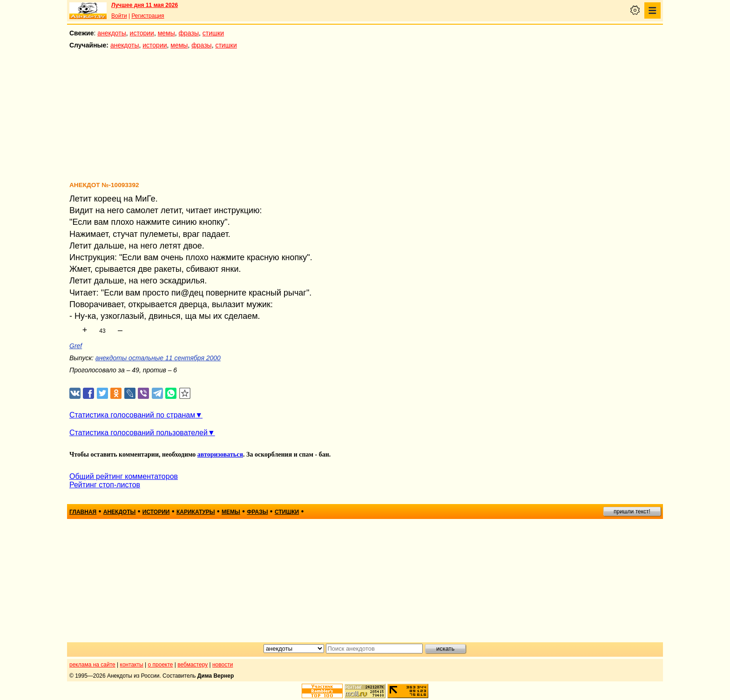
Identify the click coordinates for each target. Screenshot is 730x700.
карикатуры (196, 512)
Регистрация (148, 16)
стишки (213, 33)
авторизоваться (220, 454)
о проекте (161, 665)
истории (142, 33)
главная (83, 512)
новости (223, 665)
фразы (189, 33)
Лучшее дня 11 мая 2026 (145, 5)
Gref (76, 346)
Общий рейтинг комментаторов (124, 476)
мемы (166, 33)
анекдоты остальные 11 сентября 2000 (158, 358)
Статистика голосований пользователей (139, 433)
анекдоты (112, 33)
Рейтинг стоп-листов (105, 485)
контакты (132, 665)
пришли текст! (632, 512)
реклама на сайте (92, 665)
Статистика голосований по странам (132, 415)
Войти (119, 16)
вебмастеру (193, 665)
